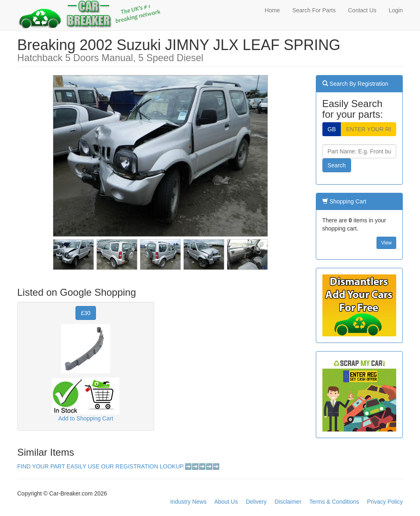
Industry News (188, 502)
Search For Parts (314, 10)
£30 (86, 313)
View (386, 243)
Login (396, 10)
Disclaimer (288, 502)
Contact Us (362, 10)
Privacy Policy (385, 502)
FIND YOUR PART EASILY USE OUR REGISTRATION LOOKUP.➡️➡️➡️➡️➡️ (118, 466)
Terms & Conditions (334, 502)
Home (272, 10)
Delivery (256, 502)
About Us (226, 502)
